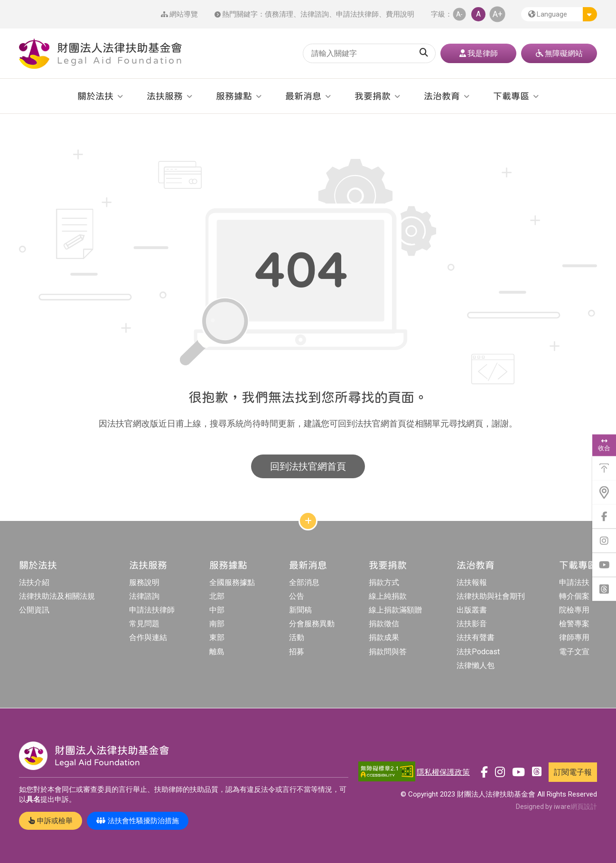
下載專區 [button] (511, 96)
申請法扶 (574, 582)
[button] (559, 14)
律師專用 (574, 637)
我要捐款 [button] (373, 96)
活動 (297, 637)
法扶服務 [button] (165, 96)
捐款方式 (384, 582)
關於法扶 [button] (95, 96)
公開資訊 (34, 610)
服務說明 (144, 582)
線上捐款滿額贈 (395, 610)
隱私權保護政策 (443, 772)
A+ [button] (498, 14)
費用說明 (400, 14)
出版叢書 (472, 610)
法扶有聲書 (476, 637)
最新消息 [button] (303, 96)
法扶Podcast (478, 652)
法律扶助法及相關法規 (57, 596)
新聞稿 (300, 610)
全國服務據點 (232, 582)
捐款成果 (384, 637)
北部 (217, 596)
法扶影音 (472, 624)
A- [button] (459, 14)
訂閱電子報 (573, 772)
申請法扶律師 (357, 14)
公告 (297, 596)
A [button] (478, 14)
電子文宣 (574, 652)
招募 (297, 652)
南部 (217, 624)
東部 (217, 637)
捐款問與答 (388, 652)
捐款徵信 (384, 624)
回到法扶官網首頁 (308, 466)
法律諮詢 (315, 14)
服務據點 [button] (234, 96)
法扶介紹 (34, 582)
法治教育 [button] (442, 96)
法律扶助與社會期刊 (491, 596)
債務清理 (279, 14)
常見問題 (144, 624)
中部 (217, 610)
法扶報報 (472, 582)
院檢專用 (574, 610)
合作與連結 (148, 637)
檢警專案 (574, 624)
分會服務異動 (312, 624)
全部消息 (304, 582)
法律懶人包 (476, 665)
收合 (604, 445)
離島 (217, 652)
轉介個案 (574, 596)
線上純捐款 (388, 596)
